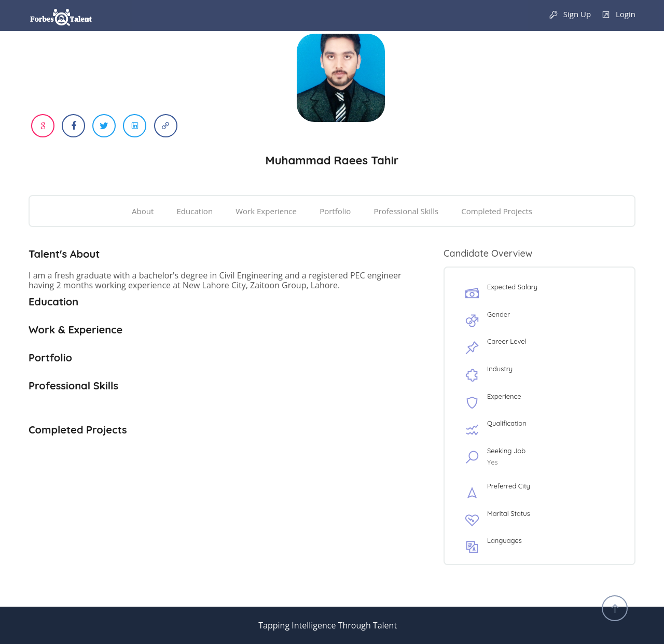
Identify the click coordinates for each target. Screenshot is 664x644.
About (143, 211)
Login (618, 15)
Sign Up (570, 15)
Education (195, 211)
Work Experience (266, 211)
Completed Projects (497, 211)
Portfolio (335, 211)
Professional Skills (406, 211)
